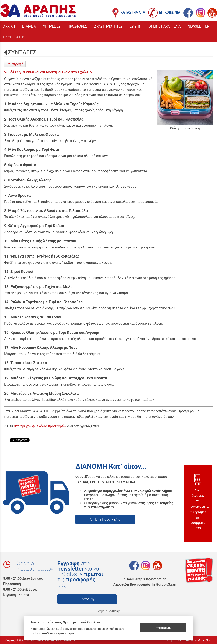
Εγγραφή (87, 599)
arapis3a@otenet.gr (151, 579)
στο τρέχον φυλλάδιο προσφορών (41, 426)
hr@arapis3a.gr (164, 584)
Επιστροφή (15, 64)
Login (101, 611)
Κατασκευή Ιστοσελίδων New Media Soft (184, 640)
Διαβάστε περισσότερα (58, 633)
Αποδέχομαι (163, 628)
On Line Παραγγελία (105, 519)
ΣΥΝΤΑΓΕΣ (22, 52)
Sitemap (114, 611)
